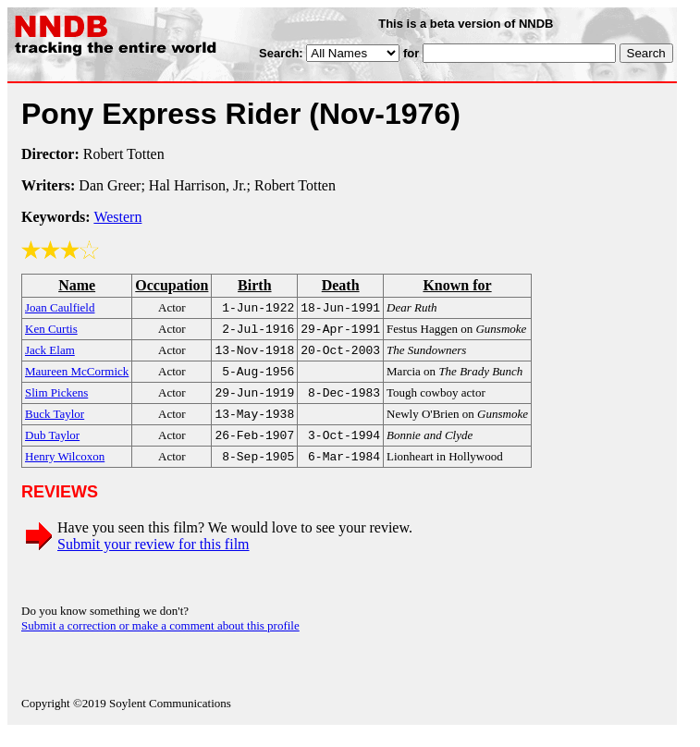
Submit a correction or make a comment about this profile (160, 640)
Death (341, 285)
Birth (254, 285)
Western (117, 217)
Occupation (172, 285)
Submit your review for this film (154, 559)
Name (77, 285)
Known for (457, 285)
